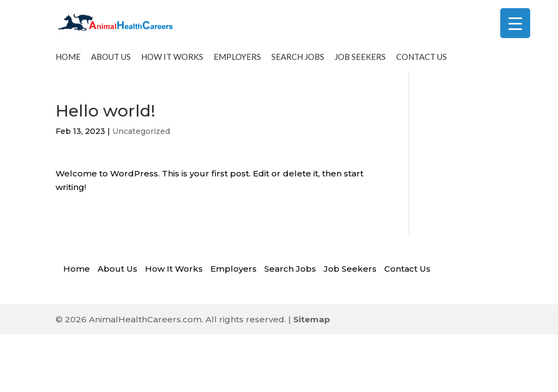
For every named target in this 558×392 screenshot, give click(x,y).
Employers (237, 61)
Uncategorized (141, 136)
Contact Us (421, 61)
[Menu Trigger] (515, 23)
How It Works (172, 61)
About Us (111, 61)
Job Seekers (360, 61)
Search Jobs (298, 61)
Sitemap (312, 324)
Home (68, 61)
